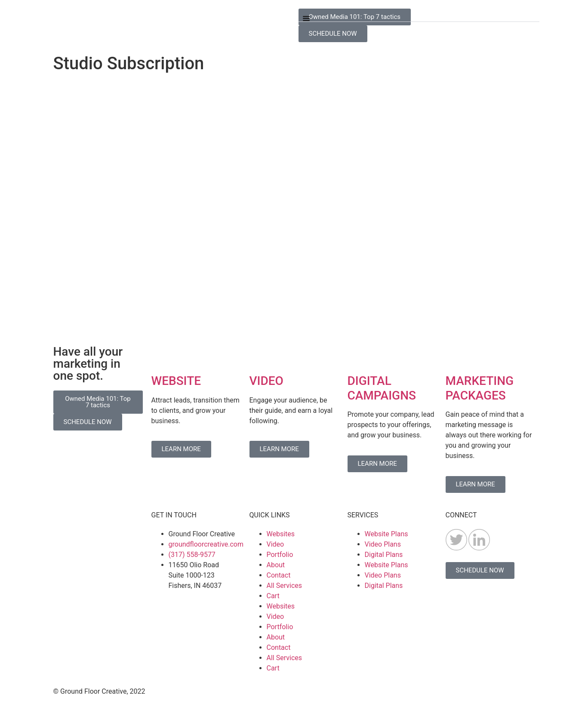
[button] (419, 15)
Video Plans (383, 544)
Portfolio (280, 555)
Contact (279, 575)
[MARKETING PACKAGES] (456, 357)
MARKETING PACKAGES (480, 388)
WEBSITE (176, 381)
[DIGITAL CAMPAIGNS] (358, 357)
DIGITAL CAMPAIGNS (382, 388)
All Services (285, 586)
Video (276, 544)
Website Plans (386, 534)
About (276, 565)
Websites (281, 534)
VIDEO (266, 381)
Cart (273, 596)
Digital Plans (384, 555)
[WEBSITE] (162, 357)
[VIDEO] (260, 357)
